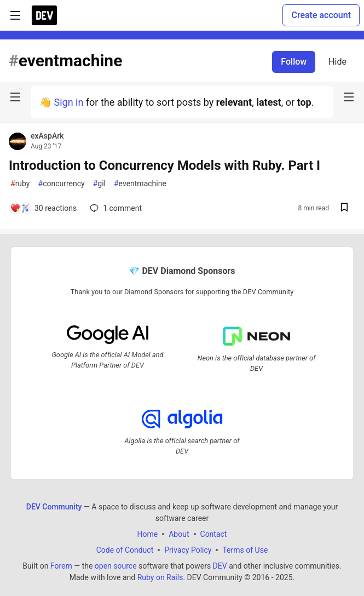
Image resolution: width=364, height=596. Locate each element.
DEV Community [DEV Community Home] (54, 506)
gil (99, 184)
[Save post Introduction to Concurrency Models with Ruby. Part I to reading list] (344, 208)
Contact (214, 534)
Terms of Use (245, 549)
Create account (321, 15)
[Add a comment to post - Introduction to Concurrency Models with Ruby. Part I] (43, 208)
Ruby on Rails (160, 577)
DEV (220, 565)
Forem (61, 565)
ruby (20, 184)
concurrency (62, 184)
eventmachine (140, 184)
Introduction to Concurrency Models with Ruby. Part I (164, 165)
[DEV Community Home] (44, 15)
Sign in (68, 102)
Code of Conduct (125, 549)
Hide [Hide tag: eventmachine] (337, 62)
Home (148, 534)
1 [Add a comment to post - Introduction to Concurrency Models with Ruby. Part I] (115, 208)
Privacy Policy (188, 549)
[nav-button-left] (15, 97)
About (179, 534)
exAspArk (47, 136)
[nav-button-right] (349, 97)
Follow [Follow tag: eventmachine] (294, 62)
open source (116, 565)
